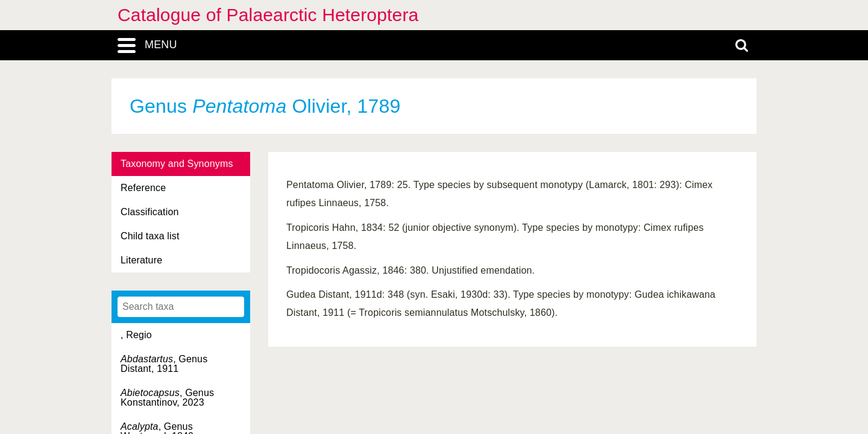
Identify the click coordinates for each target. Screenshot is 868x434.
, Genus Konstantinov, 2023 (167, 398)
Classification (150, 212)
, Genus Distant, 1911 (164, 364)
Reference (143, 188)
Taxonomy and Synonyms (177, 164)
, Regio (136, 335)
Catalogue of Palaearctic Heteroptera (268, 15)
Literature (141, 260)
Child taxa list (150, 236)
